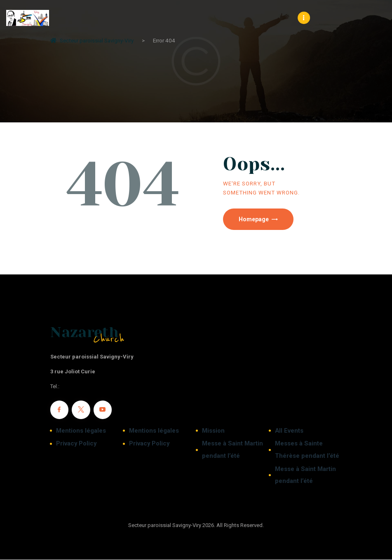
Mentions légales (81, 431)
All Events (289, 431)
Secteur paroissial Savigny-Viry (92, 41)
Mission (213, 431)
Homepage (255, 220)
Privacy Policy (76, 444)
